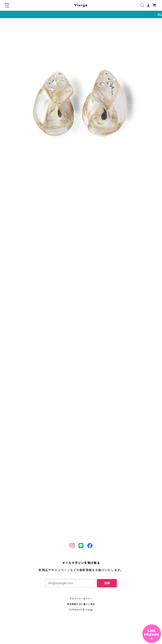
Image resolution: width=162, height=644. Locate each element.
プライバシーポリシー (81, 599)
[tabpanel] (81, 101)
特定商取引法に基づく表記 (81, 604)
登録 (107, 583)
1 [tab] (81, 186)
